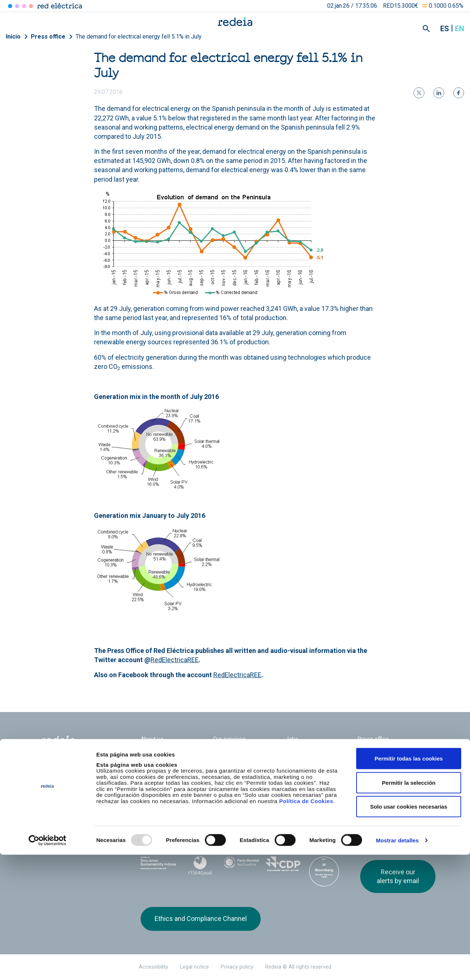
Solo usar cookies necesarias (409, 932)
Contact (223, 772)
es (445, 29)
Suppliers (370, 752)
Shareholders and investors (176, 752)
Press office (48, 37)
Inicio (13, 37)
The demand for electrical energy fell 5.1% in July (139, 37)
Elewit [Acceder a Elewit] (31, 6)
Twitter (365, 816)
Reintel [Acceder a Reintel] (24, 6)
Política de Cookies (306, 926)
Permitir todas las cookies (409, 884)
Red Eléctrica (165, 810)
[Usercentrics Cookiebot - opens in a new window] (48, 966)
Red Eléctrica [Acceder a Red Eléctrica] (10, 6)
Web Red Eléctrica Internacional (257, 810)
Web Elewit (298, 810)
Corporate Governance (241, 752)
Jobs (292, 739)
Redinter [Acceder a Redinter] (17, 6)
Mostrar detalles (397, 966)
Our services (229, 739)
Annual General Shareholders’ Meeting (314, 756)
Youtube (394, 816)
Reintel (215, 810)
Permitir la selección (409, 908)
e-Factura (153, 772)
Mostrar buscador (426, 29)
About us (152, 739)
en (460, 29)
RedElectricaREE (175, 660)
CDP (283, 864)
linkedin (379, 816)
